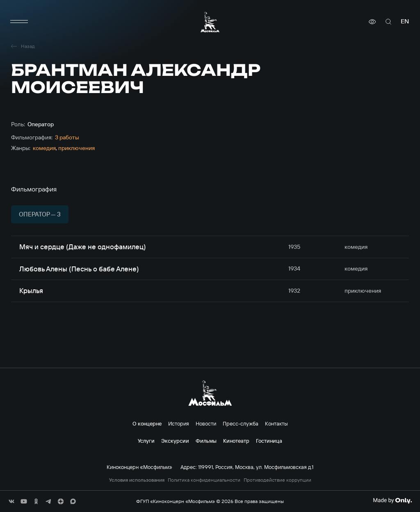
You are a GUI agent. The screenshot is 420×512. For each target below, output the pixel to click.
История (179, 423)
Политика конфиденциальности (204, 480)
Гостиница (269, 441)
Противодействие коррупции (277, 480)
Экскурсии (175, 441)
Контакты (276, 423)
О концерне (147, 423)
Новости (206, 423)
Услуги (146, 441)
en (405, 22)
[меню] (19, 22)
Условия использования (137, 480)
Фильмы (206, 441)
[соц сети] (11, 501)
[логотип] (210, 22)
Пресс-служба (241, 423)
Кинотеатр (236, 441)
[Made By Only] (392, 501)
